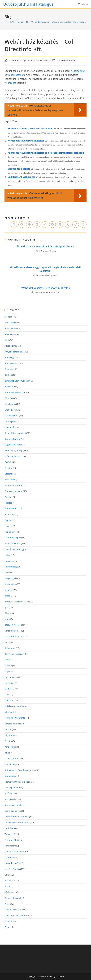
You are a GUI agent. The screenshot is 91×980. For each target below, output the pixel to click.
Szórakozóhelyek (13, 811)
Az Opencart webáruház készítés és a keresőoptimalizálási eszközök (46, 153)
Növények (9, 712)
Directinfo (14, 60)
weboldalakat (78, 71)
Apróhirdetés (11, 346)
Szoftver (8, 793)
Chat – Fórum (11, 410)
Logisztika (9, 683)
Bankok (8, 375)
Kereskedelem (11, 631)
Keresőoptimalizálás (14, 636)
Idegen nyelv (11, 578)
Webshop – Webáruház (16, 915)
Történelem (10, 846)
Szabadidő (10, 764)
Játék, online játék (13, 625)
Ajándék (8, 317)
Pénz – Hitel (10, 747)
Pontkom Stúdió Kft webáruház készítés (30, 128)
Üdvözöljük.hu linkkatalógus (28, 4)
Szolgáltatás (10, 799)
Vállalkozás (10, 880)
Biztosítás (9, 387)
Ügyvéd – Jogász (12, 863)
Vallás (7, 886)
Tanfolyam (10, 828)
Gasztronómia (11, 509)
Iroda (7, 619)
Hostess (8, 573)
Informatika (10, 584)
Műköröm (9, 700)
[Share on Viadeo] (76, 225)
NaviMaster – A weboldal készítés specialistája (45, 246)
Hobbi (7, 555)
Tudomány (10, 857)
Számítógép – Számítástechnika (20, 770)
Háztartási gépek (13, 538)
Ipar (6, 607)
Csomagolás (10, 421)
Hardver (8, 526)
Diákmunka (10, 427)
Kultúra (8, 666)
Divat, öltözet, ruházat (15, 433)
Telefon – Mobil (12, 840)
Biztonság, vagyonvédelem (17, 381)
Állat (7, 340)
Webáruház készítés (19, 169)
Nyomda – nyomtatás (15, 718)
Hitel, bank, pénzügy (14, 549)
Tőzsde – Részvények (15, 851)
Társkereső (10, 834)
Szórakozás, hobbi (13, 805)
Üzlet (7, 875)
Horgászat (9, 561)
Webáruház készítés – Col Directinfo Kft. (71, 22)
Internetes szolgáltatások (17, 602)
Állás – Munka (11, 334)
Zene (7, 927)
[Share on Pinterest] (29, 225)
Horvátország (11, 567)
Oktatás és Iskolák (13, 724)
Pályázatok (10, 735)
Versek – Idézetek (13, 898)
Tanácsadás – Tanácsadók (17, 822)
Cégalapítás (10, 404)
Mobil (7, 695)
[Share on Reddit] (60, 225)
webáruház (11, 83)
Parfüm (8, 741)
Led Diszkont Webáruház (22, 177)
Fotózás (8, 503)
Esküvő (8, 462)
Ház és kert (10, 532)
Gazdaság (9, 514)
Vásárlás (9, 892)
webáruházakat (16, 75)
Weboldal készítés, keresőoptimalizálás (45, 288)
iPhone (8, 613)
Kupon (8, 671)
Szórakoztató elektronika (17, 817)
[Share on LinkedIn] (37, 225)
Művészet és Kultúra (14, 706)
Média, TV (9, 689)
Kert (6, 642)
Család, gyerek (11, 416)
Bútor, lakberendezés (15, 392)
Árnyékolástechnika (14, 352)
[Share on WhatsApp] (83, 225)
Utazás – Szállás (12, 869)
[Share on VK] (52, 225)
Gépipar (8, 520)
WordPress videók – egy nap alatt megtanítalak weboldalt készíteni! (46, 269)
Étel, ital (8, 468)
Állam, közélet (11, 328)
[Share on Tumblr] (68, 225)
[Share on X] (14, 225)
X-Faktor (9, 921)
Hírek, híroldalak (12, 544)
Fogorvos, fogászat (14, 491)
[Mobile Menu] (83, 4)
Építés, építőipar (12, 456)
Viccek (8, 904)
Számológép (10, 776)
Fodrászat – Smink (13, 485)
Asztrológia (10, 357)
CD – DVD (9, 398)
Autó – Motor (11, 363)
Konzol (8, 660)
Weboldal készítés (66, 60)
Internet (8, 596)
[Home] (6, 22)
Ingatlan (8, 590)
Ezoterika (9, 474)
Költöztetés (10, 648)
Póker (7, 753)
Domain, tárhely (12, 439)
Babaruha (9, 369)
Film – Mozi (10, 479)
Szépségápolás (12, 788)
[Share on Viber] (45, 225)
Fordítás (8, 497)
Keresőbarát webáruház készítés (26, 141)
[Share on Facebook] (22, 225)
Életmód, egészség (13, 450)
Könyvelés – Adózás (14, 654)
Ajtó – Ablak (10, 323)
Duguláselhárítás (13, 445)
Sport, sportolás (12, 758)
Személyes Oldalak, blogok (17, 782)
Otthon (8, 729)
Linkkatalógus (11, 677)
